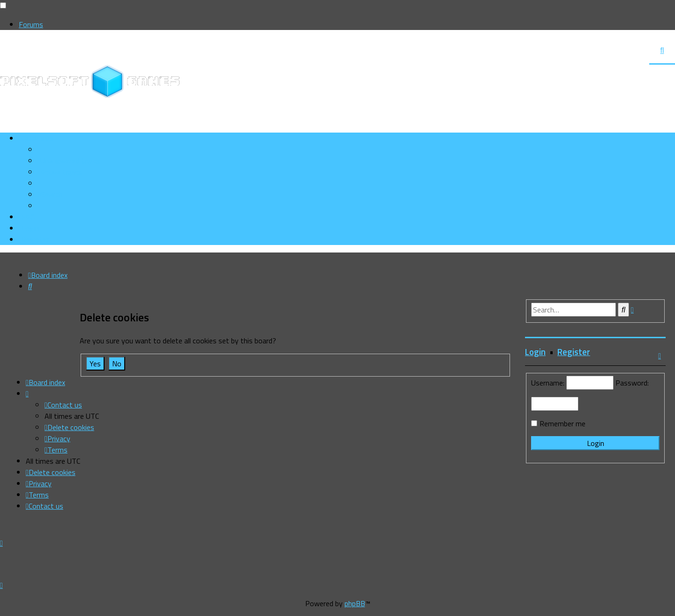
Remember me (562, 423)
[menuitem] (69, 161)
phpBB (355, 603)
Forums (31, 24)
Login (535, 352)
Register (574, 352)
